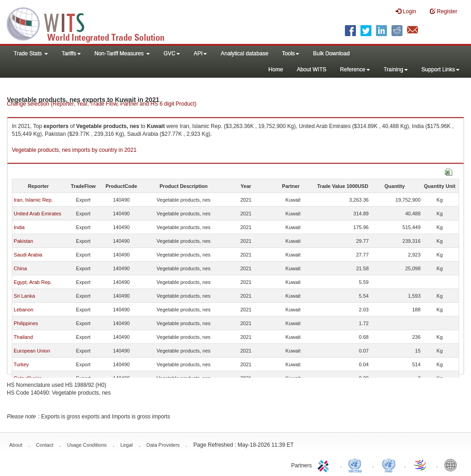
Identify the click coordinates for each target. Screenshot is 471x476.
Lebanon (24, 310)
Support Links (441, 70)
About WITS (312, 70)
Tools (291, 53)
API (200, 53)
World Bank (453, 465)
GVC (172, 53)
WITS (91, 23)
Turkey (21, 364)
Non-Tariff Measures (122, 53)
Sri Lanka (24, 296)
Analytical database (244, 53)
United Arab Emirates (37, 214)
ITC (325, 465)
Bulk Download (331, 53)
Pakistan (23, 241)
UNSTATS (389, 465)
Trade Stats (31, 53)
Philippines (26, 323)
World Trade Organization (421, 465)
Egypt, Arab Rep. (33, 282)
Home (276, 70)
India (19, 227)
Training (396, 70)
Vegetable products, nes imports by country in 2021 (74, 150)
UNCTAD (357, 465)
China (20, 268)
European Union (32, 351)
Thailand (23, 337)
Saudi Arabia (28, 255)
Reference (355, 70)
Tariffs (71, 53)
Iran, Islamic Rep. (33, 200)
